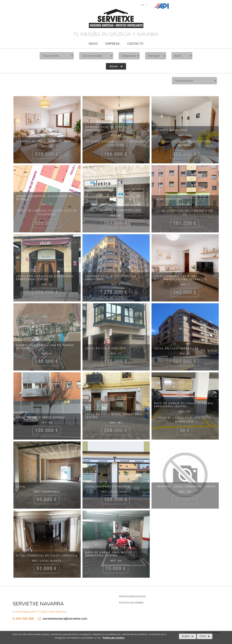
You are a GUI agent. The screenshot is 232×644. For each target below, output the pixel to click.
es (143, 5)
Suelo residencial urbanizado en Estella (45, 198)
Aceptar (188, 636)
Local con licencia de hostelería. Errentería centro (45, 278)
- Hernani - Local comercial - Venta (185, 487)
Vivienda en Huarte (171, 130)
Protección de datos (132, 596)
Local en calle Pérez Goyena (41, 417)
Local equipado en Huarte (108, 487)
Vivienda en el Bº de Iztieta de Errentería (111, 278)
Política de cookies (131, 603)
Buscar (116, 66)
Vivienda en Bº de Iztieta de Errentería (108, 129)
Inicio (93, 44)
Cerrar (205, 636)
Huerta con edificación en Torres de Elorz (45, 347)
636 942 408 (25, 619)
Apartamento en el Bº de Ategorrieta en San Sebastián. (181, 278)
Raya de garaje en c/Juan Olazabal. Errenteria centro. (184, 405)
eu (147, 5)
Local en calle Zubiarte (106, 348)
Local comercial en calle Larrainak (47, 556)
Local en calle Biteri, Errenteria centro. (113, 416)
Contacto (135, 44)
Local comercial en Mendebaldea (113, 210)
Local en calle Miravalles (177, 348)
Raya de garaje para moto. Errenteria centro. (108, 554)
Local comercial (168, 199)
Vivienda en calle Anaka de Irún (44, 141)
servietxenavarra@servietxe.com (62, 619)
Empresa (112, 44)
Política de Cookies (114, 638)
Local (21, 487)
